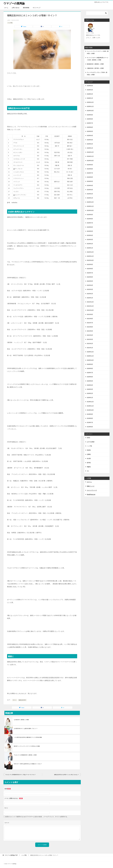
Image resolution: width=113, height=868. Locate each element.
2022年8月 (90, 269)
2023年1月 (90, 248)
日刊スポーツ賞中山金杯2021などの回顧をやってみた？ (28, 764)
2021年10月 (90, 310)
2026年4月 (90, 86)
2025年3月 (90, 140)
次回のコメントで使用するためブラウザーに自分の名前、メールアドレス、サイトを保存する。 (37, 817)
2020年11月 (90, 356)
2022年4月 (90, 285)
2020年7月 (90, 373)
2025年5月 (90, 131)
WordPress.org (91, 494)
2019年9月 (90, 414)
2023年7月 (90, 223)
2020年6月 (90, 377)
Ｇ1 (88, 471)
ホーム (6, 8)
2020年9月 (90, 364)
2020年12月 (90, 352)
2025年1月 (90, 148)
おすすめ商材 (91, 442)
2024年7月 (90, 173)
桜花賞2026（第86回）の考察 (95, 64)
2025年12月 (90, 102)
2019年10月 (90, 410)
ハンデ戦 (10, 23)
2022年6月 (90, 277)
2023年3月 (90, 240)
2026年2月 (90, 94)
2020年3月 (90, 389)
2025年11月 (90, 106)
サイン (15, 700)
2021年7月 (90, 323)
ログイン (89, 482)
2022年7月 (90, 273)
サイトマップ (37, 8)
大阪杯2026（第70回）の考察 (95, 68)
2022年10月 (90, 260)
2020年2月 (90, 393)
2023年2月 (90, 244)
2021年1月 (90, 348)
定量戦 (89, 454)
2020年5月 (90, 381)
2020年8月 (90, 368)
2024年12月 (90, 152)
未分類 (89, 458)
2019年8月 (90, 418)
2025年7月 (90, 123)
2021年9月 (90, 314)
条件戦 (89, 463)
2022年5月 (90, 281)
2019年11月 (90, 406)
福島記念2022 (22, 700)
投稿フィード (91, 486)
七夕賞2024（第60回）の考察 (21, 720)
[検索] (97, 13)
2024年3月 (90, 190)
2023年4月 (90, 235)
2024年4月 (90, 185)
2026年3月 (90, 90)
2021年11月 (90, 306)
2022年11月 (90, 256)
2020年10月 (90, 360)
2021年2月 (90, 344)
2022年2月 (90, 294)
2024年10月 (90, 160)
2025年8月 (90, 119)
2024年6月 (90, 177)
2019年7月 (90, 422)
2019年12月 (90, 402)
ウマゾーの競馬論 (14, 3)
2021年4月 (90, 335)
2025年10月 (90, 111)
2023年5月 (90, 231)
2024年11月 (90, 156)
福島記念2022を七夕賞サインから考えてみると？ (67, 775)
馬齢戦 (89, 467)
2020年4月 (90, 385)
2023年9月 (90, 215)
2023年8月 (90, 219)
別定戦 (89, 450)
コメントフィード (92, 490)
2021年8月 (90, 319)
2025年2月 (90, 144)
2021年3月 (90, 339)
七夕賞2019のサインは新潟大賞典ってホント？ (26, 729)
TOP (11, 855)
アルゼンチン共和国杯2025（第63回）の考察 (25, 755)
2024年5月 (90, 181)
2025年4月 (90, 136)
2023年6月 (90, 227)
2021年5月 (90, 331)
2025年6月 (90, 127)
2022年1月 (90, 298)
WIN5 (88, 438)
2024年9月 (90, 165)
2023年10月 (90, 210)
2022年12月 (90, 252)
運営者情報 (26, 8)
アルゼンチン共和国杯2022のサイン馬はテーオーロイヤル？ (20, 775)
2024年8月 (90, 169)
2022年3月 (90, 289)
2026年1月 (90, 98)
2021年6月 (90, 327)
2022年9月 (90, 264)
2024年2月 (90, 194)
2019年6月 (90, 427)
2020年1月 (90, 398)
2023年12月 (90, 202)
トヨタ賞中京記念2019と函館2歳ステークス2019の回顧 (28, 737)
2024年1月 (90, 198)
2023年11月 (90, 206)
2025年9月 (90, 115)
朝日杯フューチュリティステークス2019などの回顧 (27, 746)
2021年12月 (90, 302)
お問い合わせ (16, 8)
